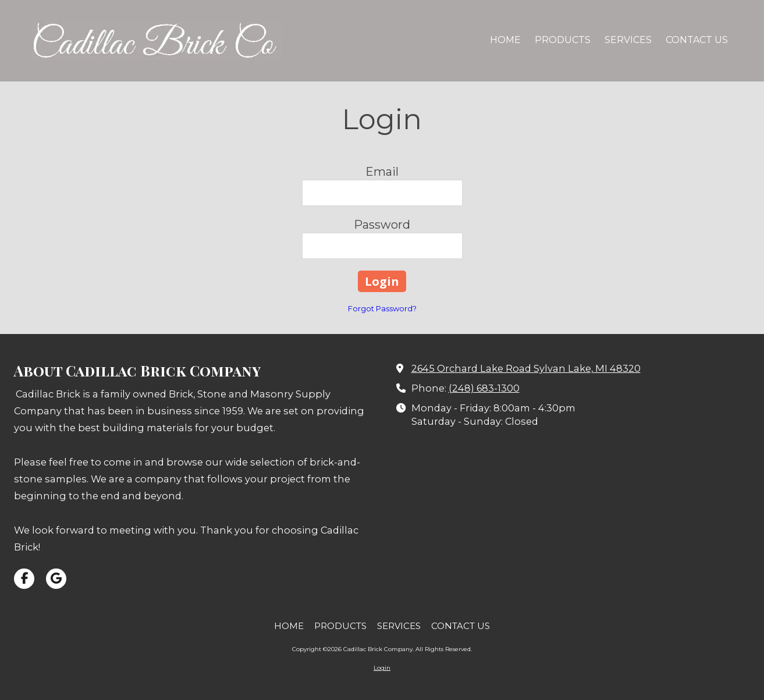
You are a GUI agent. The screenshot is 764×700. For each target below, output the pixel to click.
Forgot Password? (382, 308)
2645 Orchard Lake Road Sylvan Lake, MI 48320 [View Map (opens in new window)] (526, 368)
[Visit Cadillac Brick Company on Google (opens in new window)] (56, 579)
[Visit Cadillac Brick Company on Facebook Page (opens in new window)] (24, 579)
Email (382, 172)
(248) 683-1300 (484, 388)
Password (382, 225)
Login (382, 668)
